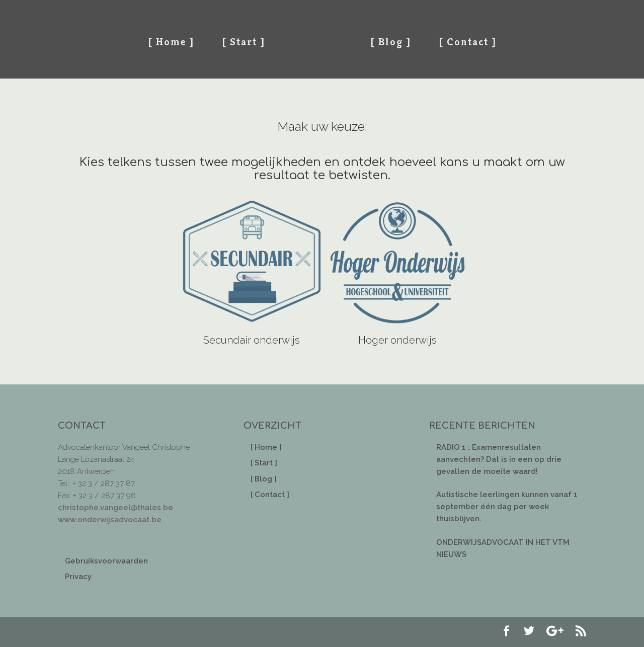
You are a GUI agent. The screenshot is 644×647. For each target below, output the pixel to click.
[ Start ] (244, 42)
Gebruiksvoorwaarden (106, 561)
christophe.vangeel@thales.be (115, 508)
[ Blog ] (391, 42)
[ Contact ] (468, 42)
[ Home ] (171, 42)
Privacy (78, 577)
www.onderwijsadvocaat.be (110, 520)
